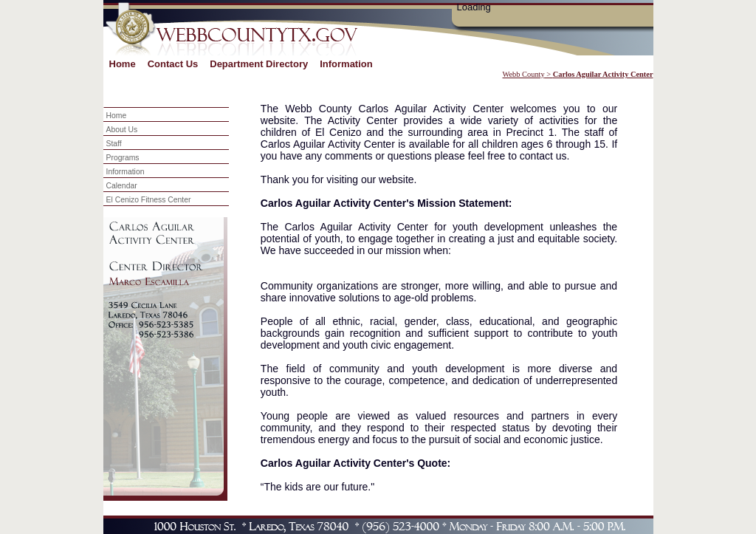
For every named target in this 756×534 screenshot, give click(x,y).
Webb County (524, 74)
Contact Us (173, 64)
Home (123, 64)
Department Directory (259, 64)
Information (346, 64)
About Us (122, 130)
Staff (114, 144)
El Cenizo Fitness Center (149, 200)
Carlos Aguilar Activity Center (603, 74)
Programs (123, 158)
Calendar (122, 186)
